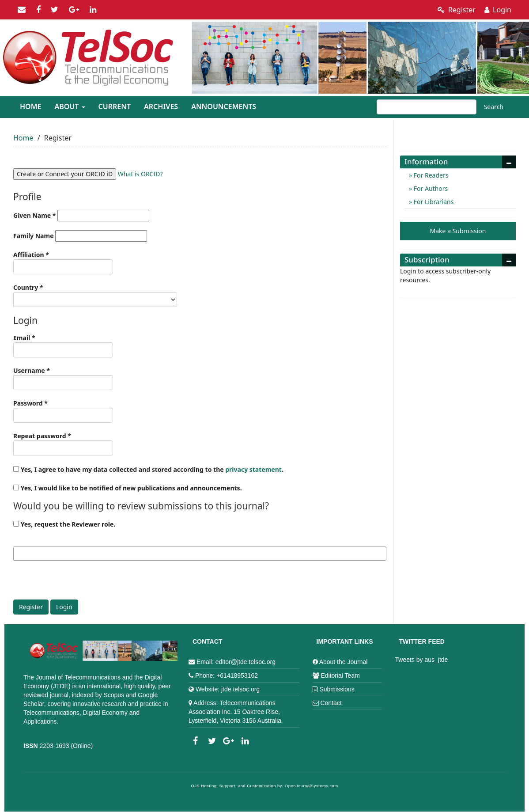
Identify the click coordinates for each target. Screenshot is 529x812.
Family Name (80, 236)
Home (30, 106)
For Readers (430, 175)
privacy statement (253, 469)
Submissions (337, 689)
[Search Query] (427, 107)
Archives (161, 106)
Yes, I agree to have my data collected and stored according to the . (148, 469)
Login (498, 10)
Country (95, 295)
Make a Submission (458, 231)
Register (457, 10)
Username (63, 378)
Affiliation (63, 262)
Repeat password (63, 444)
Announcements (224, 106)
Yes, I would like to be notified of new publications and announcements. (128, 488)
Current (115, 106)
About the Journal (344, 662)
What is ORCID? (140, 174)
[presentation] (80, 582)
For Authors (430, 188)
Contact (331, 703)
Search (494, 107)
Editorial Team (340, 675)
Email (63, 345)
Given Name (81, 216)
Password (63, 411)
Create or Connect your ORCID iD (65, 174)
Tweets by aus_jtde (422, 660)
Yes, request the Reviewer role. (64, 524)
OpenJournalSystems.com (312, 786)
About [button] (70, 106)
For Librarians (433, 202)
